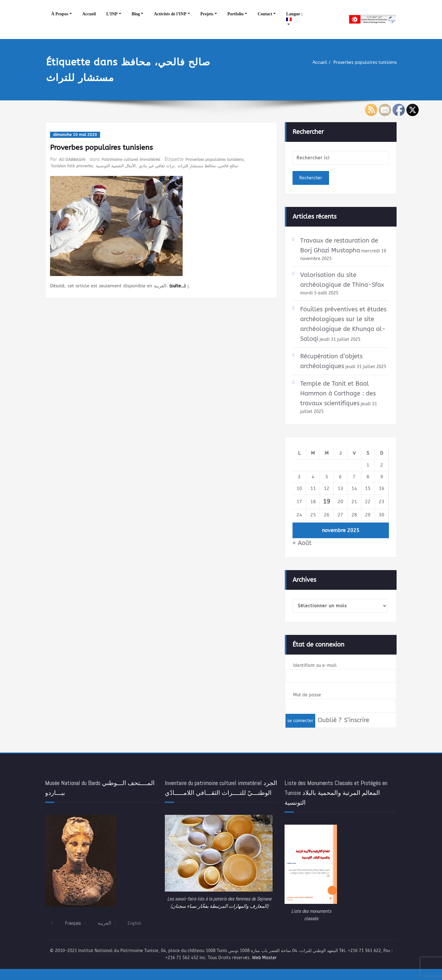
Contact (265, 14)
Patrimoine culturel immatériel (136, 159)
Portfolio (236, 14)
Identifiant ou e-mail (316, 674)
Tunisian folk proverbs (73, 166)
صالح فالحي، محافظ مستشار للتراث (217, 166)
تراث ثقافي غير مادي (163, 166)
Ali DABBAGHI (73, 159)
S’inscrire (358, 729)
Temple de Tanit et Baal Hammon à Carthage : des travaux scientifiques (338, 401)
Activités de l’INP (170, 14)
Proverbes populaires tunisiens (363, 63)
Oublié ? (330, 729)
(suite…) (178, 286)
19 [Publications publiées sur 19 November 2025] (327, 510)
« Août (302, 551)
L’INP (112, 14)
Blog (136, 14)
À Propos (60, 14)
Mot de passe (308, 704)
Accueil (89, 14)
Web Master (285, 968)
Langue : (295, 16)
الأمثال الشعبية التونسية (120, 166)
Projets (207, 14)
